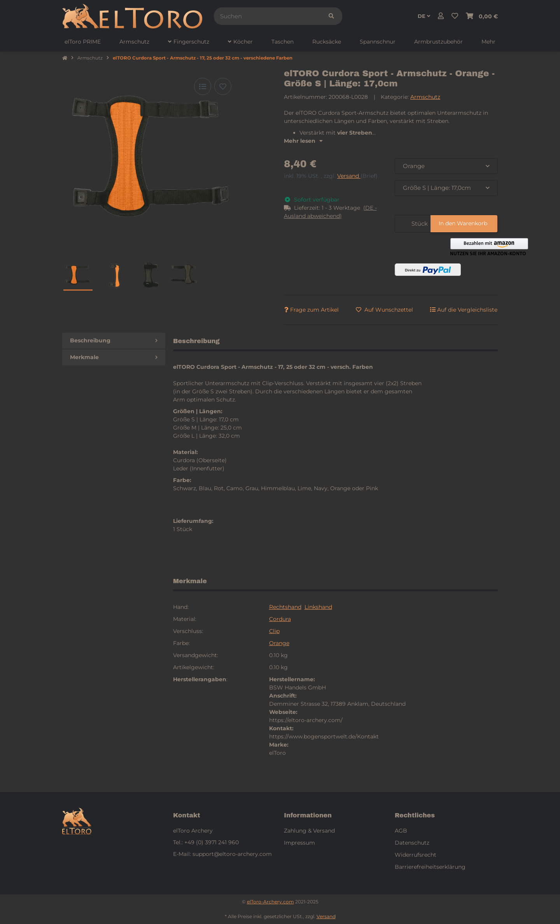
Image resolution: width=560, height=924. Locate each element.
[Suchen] (267, 16)
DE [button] (424, 16)
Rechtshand (285, 607)
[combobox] (446, 166)
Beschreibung (114, 340)
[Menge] (402, 224)
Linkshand (318, 607)
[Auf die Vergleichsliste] (203, 86)
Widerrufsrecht (416, 855)
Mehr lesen (303, 141)
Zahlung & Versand (309, 831)
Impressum (299, 843)
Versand (349, 176)
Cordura (280, 619)
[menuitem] (83, 42)
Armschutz (425, 97)
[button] (441, 16)
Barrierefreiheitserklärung (430, 867)
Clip (274, 631)
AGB (401, 831)
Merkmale (114, 357)
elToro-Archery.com (270, 902)
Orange (279, 643)
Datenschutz (412, 843)
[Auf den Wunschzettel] (223, 86)
